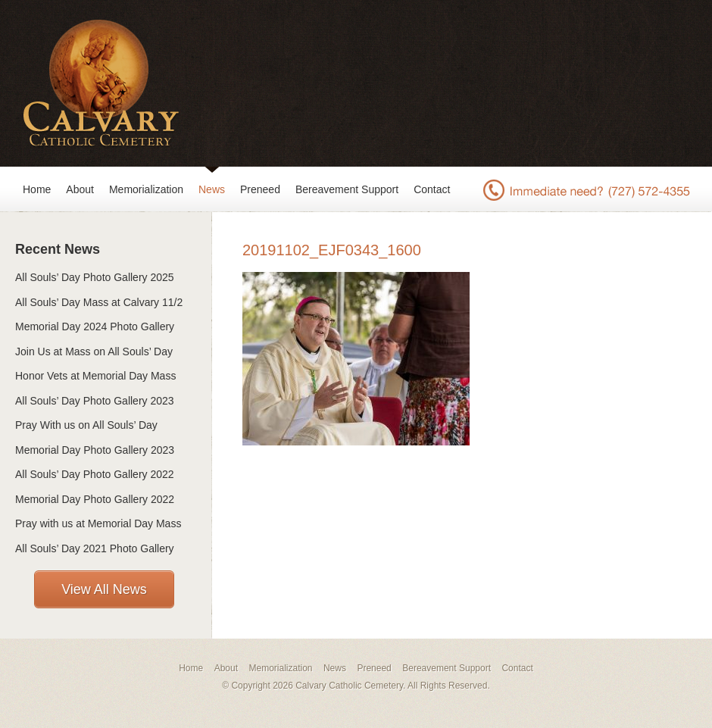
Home (37, 189)
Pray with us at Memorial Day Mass (98, 523)
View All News (104, 589)
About (80, 189)
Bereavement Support (347, 189)
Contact (432, 189)
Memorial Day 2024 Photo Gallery (95, 327)
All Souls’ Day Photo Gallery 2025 (95, 277)
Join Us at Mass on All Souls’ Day (94, 352)
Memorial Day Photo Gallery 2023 (95, 450)
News (212, 189)
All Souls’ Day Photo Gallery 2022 (95, 474)
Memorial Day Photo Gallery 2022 (95, 499)
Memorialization (146, 189)
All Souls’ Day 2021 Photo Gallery (95, 548)
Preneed (260, 189)
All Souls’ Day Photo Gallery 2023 (95, 401)
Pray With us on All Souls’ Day (86, 425)
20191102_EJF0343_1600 (332, 250)
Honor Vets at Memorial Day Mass (95, 376)
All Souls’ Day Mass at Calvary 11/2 (99, 302)
